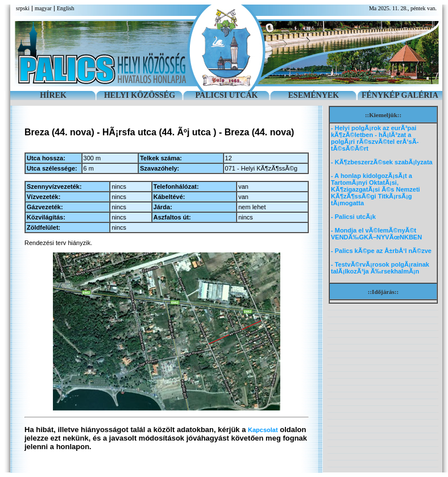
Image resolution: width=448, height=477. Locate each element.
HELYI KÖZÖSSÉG (140, 95)
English (66, 8)
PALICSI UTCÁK (227, 95)
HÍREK (53, 95)
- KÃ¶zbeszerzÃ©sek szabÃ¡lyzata (382, 162)
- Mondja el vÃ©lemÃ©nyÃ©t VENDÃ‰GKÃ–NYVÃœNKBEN (376, 234)
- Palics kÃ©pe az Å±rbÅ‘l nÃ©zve (381, 251)
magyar (43, 8)
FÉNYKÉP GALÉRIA (400, 95)
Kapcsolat (263, 430)
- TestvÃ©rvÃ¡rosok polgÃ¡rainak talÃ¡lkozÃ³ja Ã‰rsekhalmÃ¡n (380, 268)
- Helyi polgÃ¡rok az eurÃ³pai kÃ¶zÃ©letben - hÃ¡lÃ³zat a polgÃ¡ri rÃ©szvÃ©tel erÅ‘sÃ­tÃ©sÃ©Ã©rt (375, 138)
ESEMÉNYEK (314, 95)
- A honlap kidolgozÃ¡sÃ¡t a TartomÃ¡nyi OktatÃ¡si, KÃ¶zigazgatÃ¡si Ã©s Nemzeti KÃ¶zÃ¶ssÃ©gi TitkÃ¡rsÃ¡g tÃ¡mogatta (376, 189)
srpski (23, 8)
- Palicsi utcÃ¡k (353, 217)
